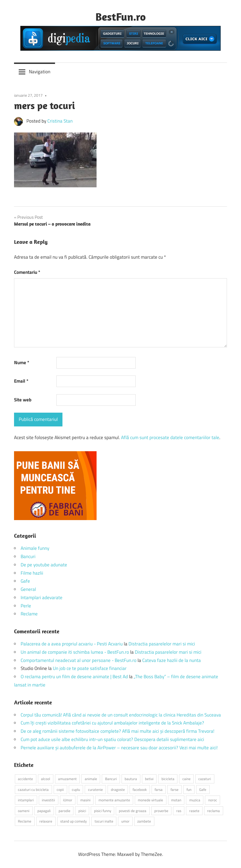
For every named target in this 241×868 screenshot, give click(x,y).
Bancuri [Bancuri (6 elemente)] (111, 779)
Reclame (29, 614)
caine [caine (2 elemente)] (187, 779)
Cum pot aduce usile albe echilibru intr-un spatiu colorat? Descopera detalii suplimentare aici (112, 739)
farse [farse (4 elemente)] (175, 789)
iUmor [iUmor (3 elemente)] (68, 800)
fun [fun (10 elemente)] (189, 789)
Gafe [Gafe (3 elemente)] (203, 789)
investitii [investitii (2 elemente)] (48, 800)
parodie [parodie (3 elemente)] (65, 811)
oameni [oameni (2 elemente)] (24, 811)
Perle (26, 606)
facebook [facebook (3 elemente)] (140, 789)
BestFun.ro (121, 17)
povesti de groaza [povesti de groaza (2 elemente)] (133, 811)
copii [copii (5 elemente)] (60, 789)
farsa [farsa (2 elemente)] (159, 789)
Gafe (25, 581)
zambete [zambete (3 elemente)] (144, 821)
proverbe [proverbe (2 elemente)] (161, 811)
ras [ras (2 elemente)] (179, 811)
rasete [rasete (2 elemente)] (194, 811)
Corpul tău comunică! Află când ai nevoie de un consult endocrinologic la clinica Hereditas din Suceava (121, 715)
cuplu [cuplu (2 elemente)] (76, 789)
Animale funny (35, 548)
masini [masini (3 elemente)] (85, 800)
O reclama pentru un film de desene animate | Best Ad (74, 677)
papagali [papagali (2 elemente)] (44, 811)
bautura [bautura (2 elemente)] (131, 779)
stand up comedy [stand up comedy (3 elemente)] (73, 821)
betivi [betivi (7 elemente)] (149, 779)
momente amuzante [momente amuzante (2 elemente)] (114, 800)
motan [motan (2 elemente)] (176, 800)
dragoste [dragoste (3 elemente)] (118, 789)
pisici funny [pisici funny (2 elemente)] (103, 811)
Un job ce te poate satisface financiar (90, 668)
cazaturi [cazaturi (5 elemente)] (205, 779)
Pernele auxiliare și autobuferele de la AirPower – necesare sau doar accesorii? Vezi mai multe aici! (119, 748)
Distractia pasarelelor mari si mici (162, 644)
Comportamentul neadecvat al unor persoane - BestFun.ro (79, 660)
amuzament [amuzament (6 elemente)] (67, 779)
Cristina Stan (60, 121)
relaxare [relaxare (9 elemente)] (46, 821)
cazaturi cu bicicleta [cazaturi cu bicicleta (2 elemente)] (33, 789)
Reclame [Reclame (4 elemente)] (25, 821)
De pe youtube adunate (44, 565)
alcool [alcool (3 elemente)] (46, 779)
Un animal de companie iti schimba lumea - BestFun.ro (75, 652)
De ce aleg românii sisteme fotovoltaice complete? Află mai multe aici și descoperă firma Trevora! (117, 731)
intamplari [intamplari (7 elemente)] (26, 800)
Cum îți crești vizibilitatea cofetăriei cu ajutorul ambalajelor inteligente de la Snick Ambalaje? (112, 723)
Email (21, 381)
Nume (22, 363)
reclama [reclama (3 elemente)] (213, 811)
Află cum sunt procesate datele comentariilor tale (170, 437)
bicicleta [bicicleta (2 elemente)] (168, 779)
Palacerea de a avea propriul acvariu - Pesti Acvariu (72, 644)
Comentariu (27, 272)
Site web (23, 400)
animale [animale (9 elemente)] (91, 779)
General (28, 589)
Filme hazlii (32, 573)
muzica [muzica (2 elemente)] (195, 800)
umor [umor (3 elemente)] (125, 821)
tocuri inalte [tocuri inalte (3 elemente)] (104, 821)
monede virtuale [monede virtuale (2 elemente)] (150, 800)
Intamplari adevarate (42, 597)
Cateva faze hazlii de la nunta (172, 660)
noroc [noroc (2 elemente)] (213, 800)
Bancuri (28, 556)
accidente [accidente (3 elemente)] (25, 779)
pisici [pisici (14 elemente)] (82, 811)
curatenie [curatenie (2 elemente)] (95, 789)
